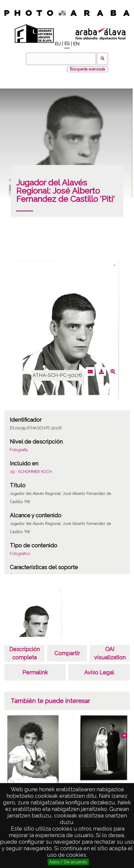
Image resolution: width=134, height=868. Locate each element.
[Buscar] (61, 59)
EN (76, 44)
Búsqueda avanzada (87, 69)
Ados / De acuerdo (68, 862)
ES (67, 44)
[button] (124, 736)
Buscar (102, 59)
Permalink (35, 672)
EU (58, 44)
